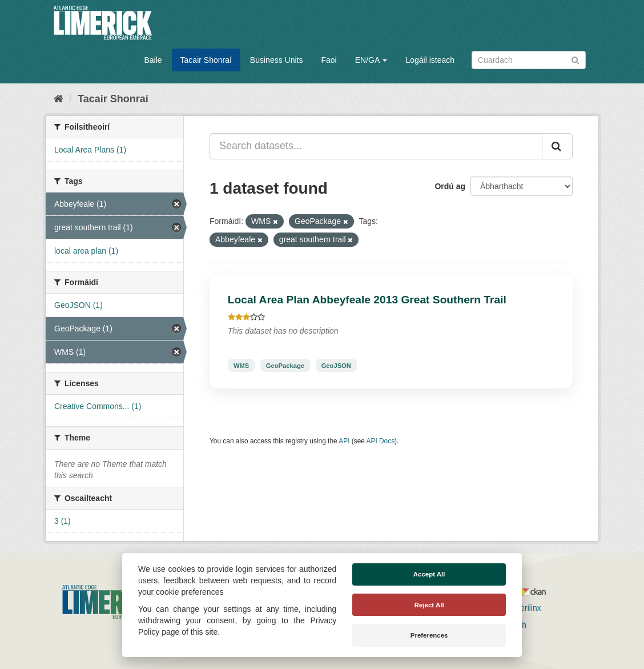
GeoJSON (336, 365)
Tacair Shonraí (206, 60)
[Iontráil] (575, 59)
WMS (241, 365)
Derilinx (523, 608)
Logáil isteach (430, 60)
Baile (153, 60)
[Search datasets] (529, 60)
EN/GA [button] (371, 60)
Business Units (277, 60)
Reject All (429, 605)
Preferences (429, 635)
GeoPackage (285, 365)
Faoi (329, 60)
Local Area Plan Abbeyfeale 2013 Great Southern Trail (367, 300)
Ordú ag (450, 186)
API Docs (381, 441)
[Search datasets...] (376, 146)
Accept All (429, 574)
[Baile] (59, 99)
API (344, 441)
